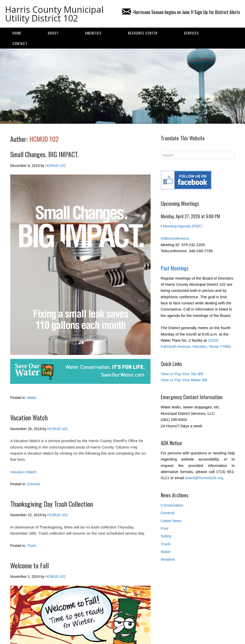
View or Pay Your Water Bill (184, 380)
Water (32, 398)
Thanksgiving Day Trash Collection (52, 504)
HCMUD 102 (44, 139)
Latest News (171, 521)
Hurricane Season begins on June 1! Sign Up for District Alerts (181, 12)
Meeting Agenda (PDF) (183, 226)
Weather (168, 559)
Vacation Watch (29, 417)
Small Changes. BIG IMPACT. (45, 154)
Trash (32, 546)
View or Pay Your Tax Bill (182, 374)
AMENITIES (93, 33)
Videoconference (175, 238)
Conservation (172, 505)
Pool (165, 528)
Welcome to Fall (29, 565)
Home (17, 33)
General (33, 484)
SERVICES (191, 33)
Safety (166, 536)
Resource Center (143, 33)
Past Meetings (175, 268)
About (53, 33)
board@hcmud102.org (204, 478)
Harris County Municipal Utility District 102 (54, 14)
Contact (20, 43)
